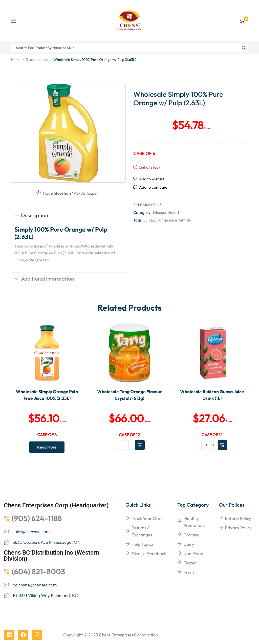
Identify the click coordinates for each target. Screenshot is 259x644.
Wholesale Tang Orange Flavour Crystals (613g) (129, 395)
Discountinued (37, 60)
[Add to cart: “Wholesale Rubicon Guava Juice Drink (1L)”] (223, 445)
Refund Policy (238, 518)
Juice (148, 220)
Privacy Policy (238, 528)
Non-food (193, 553)
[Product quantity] (124, 445)
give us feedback (149, 553)
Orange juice (166, 220)
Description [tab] (31, 215)
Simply (185, 220)
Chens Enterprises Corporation (128, 635)
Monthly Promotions (194, 522)
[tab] (68, 215)
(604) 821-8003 (38, 572)
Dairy (189, 544)
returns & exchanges (142, 531)
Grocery (191, 535)
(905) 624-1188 (37, 518)
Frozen (190, 563)
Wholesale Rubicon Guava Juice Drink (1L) (212, 395)
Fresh (189, 572)
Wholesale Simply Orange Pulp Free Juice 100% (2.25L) (47, 395)
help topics (143, 544)
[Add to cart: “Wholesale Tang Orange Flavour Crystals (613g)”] (140, 445)
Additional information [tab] (44, 279)
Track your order (148, 518)
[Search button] (244, 48)
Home (16, 60)
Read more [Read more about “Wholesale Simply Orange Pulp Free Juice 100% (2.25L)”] (47, 447)
